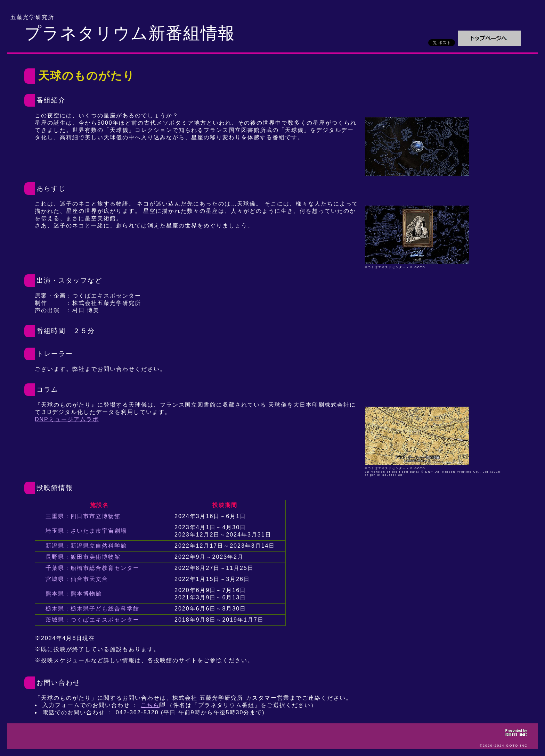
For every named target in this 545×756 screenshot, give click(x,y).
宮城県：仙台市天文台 (77, 579)
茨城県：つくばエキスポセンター (92, 620)
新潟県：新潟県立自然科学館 (86, 546)
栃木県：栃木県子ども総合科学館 (92, 609)
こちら (153, 705)
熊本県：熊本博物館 (74, 594)
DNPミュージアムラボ (67, 419)
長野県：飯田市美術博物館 (83, 557)
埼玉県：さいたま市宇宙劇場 (86, 531)
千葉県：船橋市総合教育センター (92, 568)
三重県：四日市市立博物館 (83, 516)
